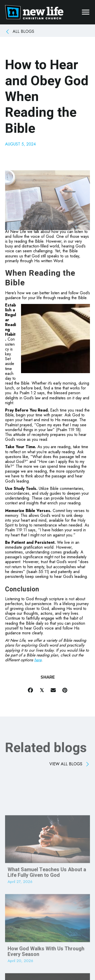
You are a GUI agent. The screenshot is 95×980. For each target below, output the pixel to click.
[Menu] (86, 12)
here (38, 660)
